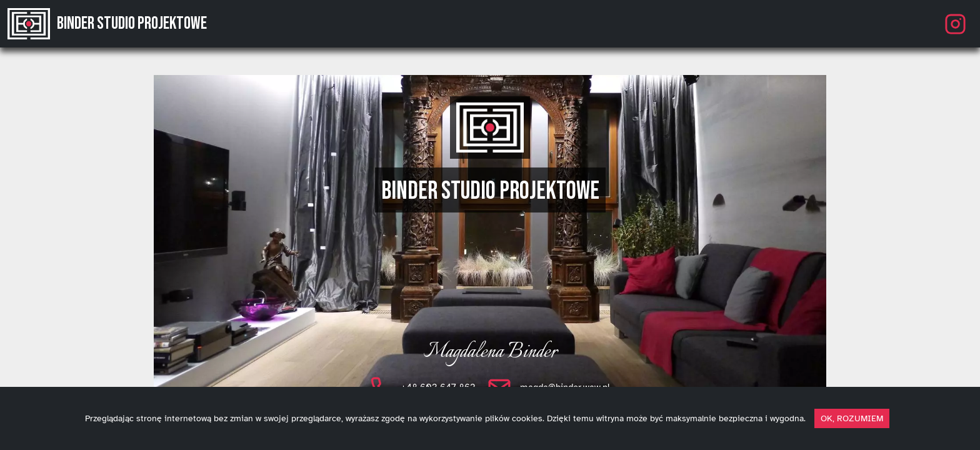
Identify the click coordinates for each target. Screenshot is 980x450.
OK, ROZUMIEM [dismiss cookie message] (852, 418)
